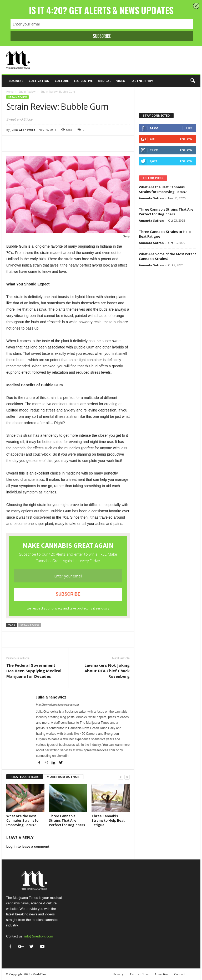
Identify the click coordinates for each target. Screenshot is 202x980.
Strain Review (27, 92)
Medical (104, 81)
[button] (193, 81)
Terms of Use (139, 974)
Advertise (161, 974)
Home (10, 92)
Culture (62, 81)
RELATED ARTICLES (25, 777)
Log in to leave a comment (28, 846)
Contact (180, 974)
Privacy (118, 974)
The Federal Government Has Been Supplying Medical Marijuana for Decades (34, 671)
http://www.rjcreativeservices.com (57, 705)
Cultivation (39, 81)
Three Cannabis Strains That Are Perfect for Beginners (67, 820)
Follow (186, 139)
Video (121, 81)
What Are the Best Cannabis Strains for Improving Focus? (23, 820)
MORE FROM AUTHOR (63, 777)
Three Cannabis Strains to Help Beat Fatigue (108, 820)
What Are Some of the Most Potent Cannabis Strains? (167, 256)
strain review (30, 625)
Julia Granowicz (23, 130)
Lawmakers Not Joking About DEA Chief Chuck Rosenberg (107, 671)
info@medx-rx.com (39, 936)
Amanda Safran (151, 198)
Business (16, 81)
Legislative (83, 81)
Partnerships (142, 81)
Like (189, 128)
